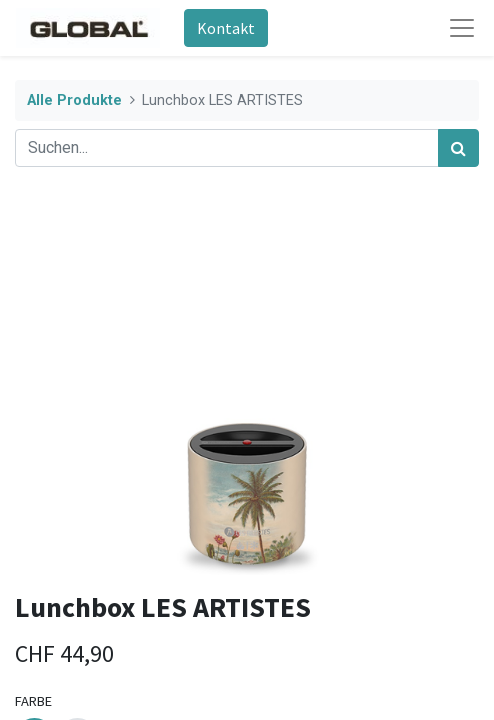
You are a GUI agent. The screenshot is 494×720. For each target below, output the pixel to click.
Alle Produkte (74, 100)
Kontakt (226, 28)
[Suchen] (458, 148)
